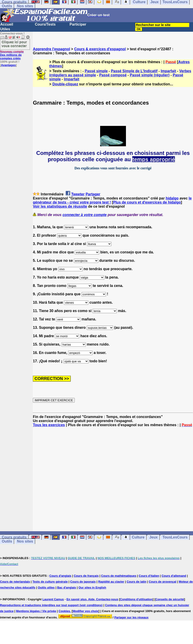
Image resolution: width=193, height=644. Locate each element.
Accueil (7, 24)
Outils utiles (46, 588)
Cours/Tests (45, 24)
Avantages (8, 65)
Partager (93, 194)
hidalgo (172, 198)
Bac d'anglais (66, 588)
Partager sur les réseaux (131, 617)
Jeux (153, 537)
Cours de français (86, 576)
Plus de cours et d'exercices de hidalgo (147, 202)
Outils (7, 6)
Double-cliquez (65, 84)
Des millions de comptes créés (12, 55)
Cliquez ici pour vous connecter (14, 44)
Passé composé (113, 75)
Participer (78, 24)
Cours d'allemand (174, 576)
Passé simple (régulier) (150, 75)
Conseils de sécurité (170, 599)
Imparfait (169, 71)
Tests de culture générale (50, 582)
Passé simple (96, 71)
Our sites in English (92, 588)
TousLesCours (175, 537)
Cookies (64, 611)
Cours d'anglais (60, 576)
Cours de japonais (83, 582)
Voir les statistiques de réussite (60, 206)
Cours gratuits (14, 537)
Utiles (5, 29)
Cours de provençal (163, 582)
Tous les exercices (49, 425)
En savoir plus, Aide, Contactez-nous (92, 599)
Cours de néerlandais (15, 582)
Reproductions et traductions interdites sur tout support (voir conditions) (51, 605)
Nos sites (25, 6)
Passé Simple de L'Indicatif (134, 71)
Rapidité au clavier (111, 582)
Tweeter (78, 194)
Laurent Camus (53, 599)
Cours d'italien (149, 576)
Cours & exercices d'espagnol (100, 49)
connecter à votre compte (85, 215)
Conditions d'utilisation (136, 599)
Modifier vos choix (86, 611)
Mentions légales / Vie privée (36, 611)
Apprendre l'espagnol (51, 49)
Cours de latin (136, 582)
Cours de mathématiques (119, 576)
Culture (138, 537)
